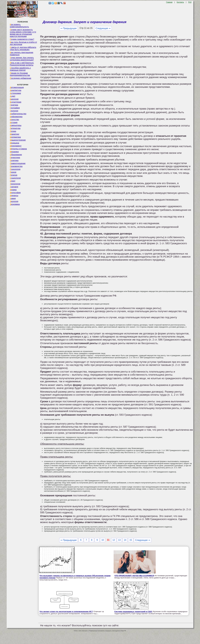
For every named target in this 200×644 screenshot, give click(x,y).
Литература (15, 128)
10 (103, 540)
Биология (14, 99)
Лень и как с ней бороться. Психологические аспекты (22, 64)
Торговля (14, 187)
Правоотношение (18, 163)
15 (131, 540)
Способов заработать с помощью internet (20, 69)
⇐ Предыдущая (69, 28)
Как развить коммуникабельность (19, 26)
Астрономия (15, 93)
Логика (13, 131)
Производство (16, 166)
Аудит (13, 96)
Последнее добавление (21, 78)
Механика (14, 152)
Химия (13, 198)
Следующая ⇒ (103, 28)
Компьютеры (16, 125)
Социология (15, 178)
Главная (169, 2)
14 (125, 540)
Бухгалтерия (16, 102)
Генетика (14, 105)
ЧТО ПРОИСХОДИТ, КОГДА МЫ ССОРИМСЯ (134, 576)
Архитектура (16, 90)
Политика (14, 160)
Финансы (14, 196)
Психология (15, 169)
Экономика (15, 204)
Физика (13, 190)
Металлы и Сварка (18, 149)
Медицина (15, 143)
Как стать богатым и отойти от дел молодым (23, 43)
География (15, 108)
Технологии (15, 184)
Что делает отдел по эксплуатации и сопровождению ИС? (66, 612)
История (14, 122)
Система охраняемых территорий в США (133, 612)
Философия (15, 193)
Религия (14, 175)
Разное (13, 172)
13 (119, 540)
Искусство (14, 120)
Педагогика (15, 158)
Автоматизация (17, 87)
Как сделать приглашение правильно (22, 54)
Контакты (180, 2)
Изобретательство (18, 114)
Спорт (13, 181)
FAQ (190, 2)
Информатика (16, 117)
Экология (14, 201)
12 (114, 540)
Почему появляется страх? (22, 39)
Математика (15, 137)
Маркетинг (15, 134)
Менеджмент (16, 146)
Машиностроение (18, 140)
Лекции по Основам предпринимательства (20, 74)
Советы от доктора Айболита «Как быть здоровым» (23, 48)
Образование (16, 155)
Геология (14, 111)
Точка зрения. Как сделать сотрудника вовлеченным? (22, 59)
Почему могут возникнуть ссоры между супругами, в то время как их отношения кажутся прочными (23, 33)
